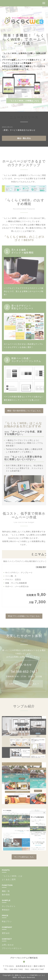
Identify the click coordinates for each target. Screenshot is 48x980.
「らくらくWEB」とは (12, 876)
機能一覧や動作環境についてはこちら (24, 411)
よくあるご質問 (9, 879)
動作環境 (6, 895)
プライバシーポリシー (12, 948)
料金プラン (7, 921)
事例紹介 (6, 910)
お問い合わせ (8, 945)
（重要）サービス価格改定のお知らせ (19, 130)
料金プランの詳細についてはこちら (24, 616)
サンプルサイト (9, 906)
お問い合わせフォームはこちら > (24, 684)
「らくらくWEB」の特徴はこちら (24, 101)
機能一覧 (6, 891)
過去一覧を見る (24, 138)
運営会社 (6, 933)
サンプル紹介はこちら (24, 857)
